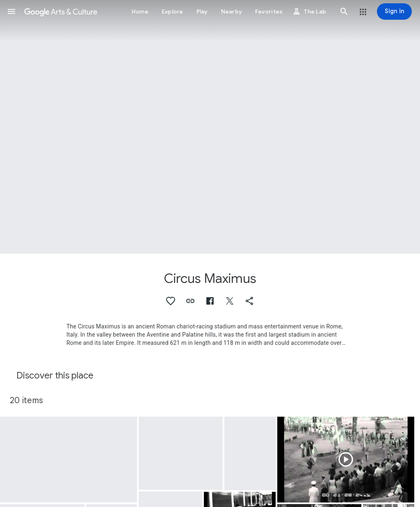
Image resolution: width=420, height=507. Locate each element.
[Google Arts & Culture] (61, 11)
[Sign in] (394, 11)
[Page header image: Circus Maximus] (210, 127)
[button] (11, 11)
